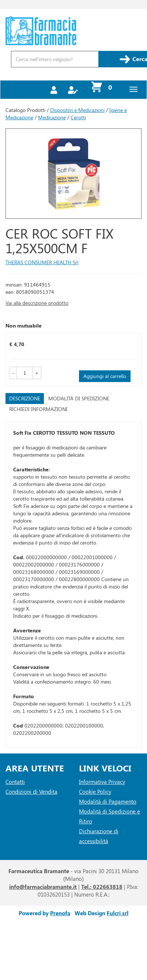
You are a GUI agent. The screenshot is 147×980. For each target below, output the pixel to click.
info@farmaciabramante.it (43, 887)
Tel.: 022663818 (102, 887)
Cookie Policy (95, 792)
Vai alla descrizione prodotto (37, 303)
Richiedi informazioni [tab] (38, 409)
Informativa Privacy (102, 782)
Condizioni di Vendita (31, 792)
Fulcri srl (118, 913)
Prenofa (60, 913)
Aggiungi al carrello (105, 376)
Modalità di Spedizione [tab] (79, 398)
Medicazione (52, 117)
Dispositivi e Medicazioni (77, 110)
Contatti (15, 782)
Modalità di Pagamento (108, 801)
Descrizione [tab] (25, 398)
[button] (13, 373)
